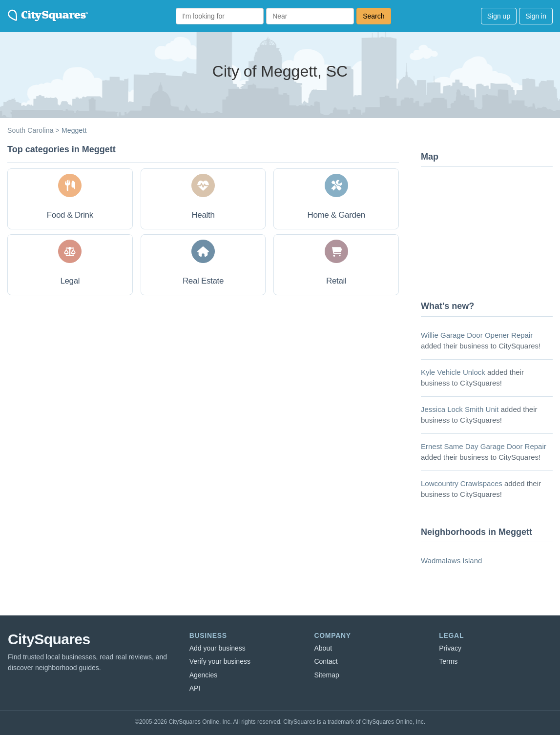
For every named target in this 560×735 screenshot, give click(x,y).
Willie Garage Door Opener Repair (477, 335)
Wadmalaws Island (451, 561)
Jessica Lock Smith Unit (460, 409)
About (323, 648)
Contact (326, 661)
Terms (448, 661)
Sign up (499, 16)
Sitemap (326, 675)
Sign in (536, 16)
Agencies (204, 675)
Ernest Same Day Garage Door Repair (484, 446)
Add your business (218, 648)
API (195, 688)
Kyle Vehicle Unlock (453, 372)
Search (373, 16)
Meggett (74, 130)
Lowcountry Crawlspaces (462, 483)
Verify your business (220, 661)
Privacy (450, 648)
